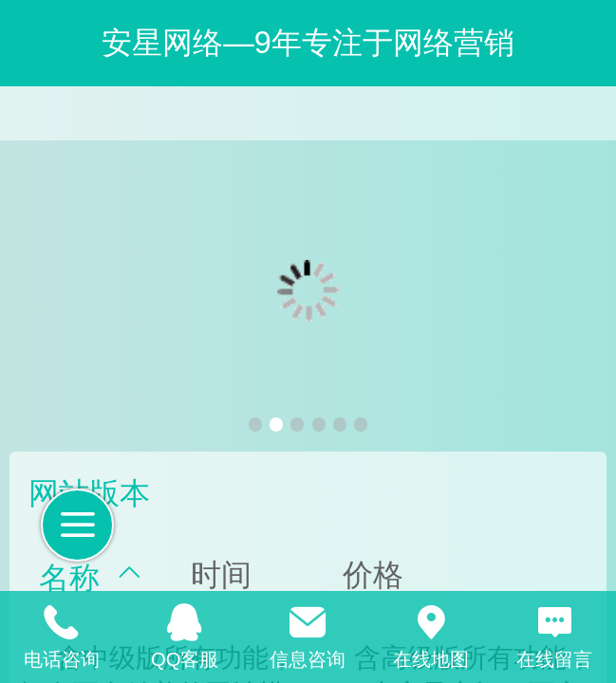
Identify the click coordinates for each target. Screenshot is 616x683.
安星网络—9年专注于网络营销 (308, 43)
